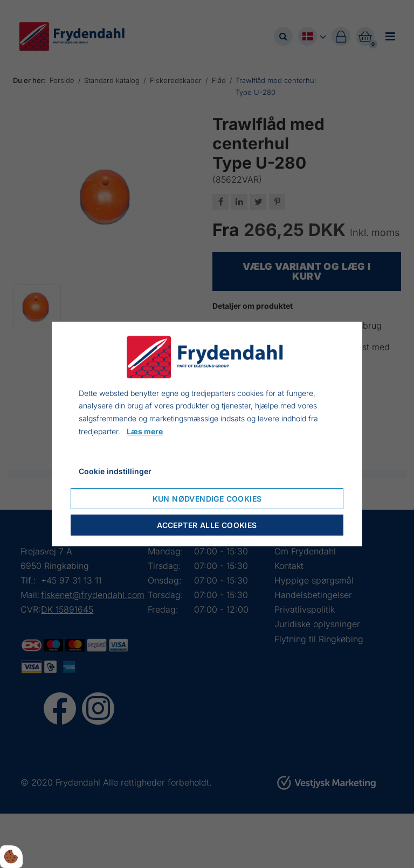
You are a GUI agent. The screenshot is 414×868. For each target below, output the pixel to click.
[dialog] (207, 434)
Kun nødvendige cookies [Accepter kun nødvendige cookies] (207, 499)
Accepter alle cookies (207, 525)
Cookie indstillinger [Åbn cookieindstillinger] (115, 471)
